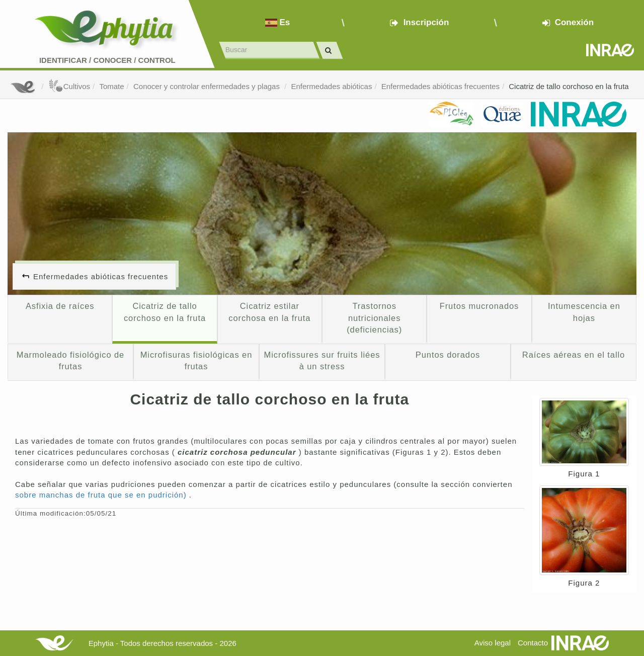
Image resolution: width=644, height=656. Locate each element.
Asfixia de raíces (60, 306)
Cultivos (69, 86)
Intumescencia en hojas (584, 312)
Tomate (111, 86)
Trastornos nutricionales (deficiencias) (374, 318)
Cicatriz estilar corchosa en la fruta (269, 312)
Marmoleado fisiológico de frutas (70, 361)
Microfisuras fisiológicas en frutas (196, 361)
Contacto (533, 643)
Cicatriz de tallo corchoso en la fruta (569, 86)
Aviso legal (493, 643)
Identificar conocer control (107, 60)
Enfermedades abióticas (331, 86)
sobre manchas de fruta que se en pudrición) (102, 495)
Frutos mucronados (479, 306)
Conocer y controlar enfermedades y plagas (208, 86)
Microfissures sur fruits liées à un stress (322, 361)
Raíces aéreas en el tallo (574, 355)
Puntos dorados (448, 355)
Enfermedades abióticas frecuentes (440, 86)
